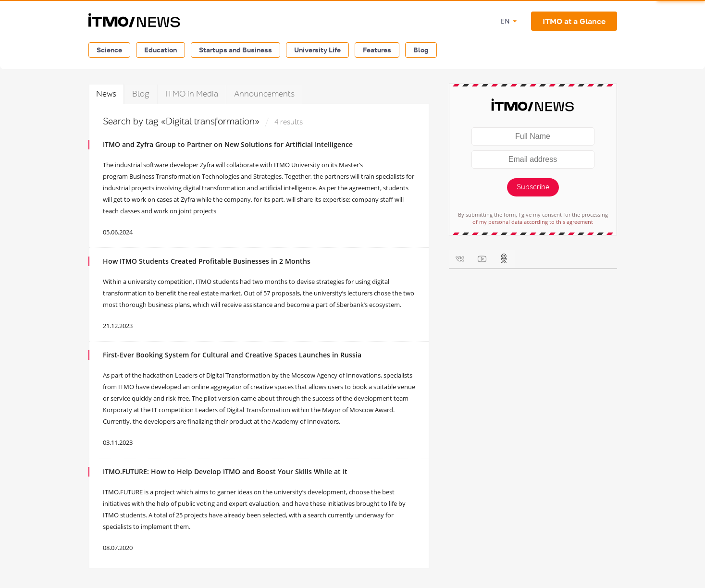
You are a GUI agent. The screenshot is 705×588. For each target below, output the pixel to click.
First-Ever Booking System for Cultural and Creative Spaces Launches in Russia (232, 355)
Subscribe (533, 187)
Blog (421, 50)
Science (109, 50)
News (106, 94)
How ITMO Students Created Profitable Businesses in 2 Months (207, 261)
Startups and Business (235, 50)
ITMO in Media (192, 94)
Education (161, 50)
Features (377, 50)
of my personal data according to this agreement (533, 222)
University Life (317, 50)
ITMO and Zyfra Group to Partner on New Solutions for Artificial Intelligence (228, 144)
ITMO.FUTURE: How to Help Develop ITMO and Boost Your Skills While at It (225, 472)
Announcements (264, 94)
